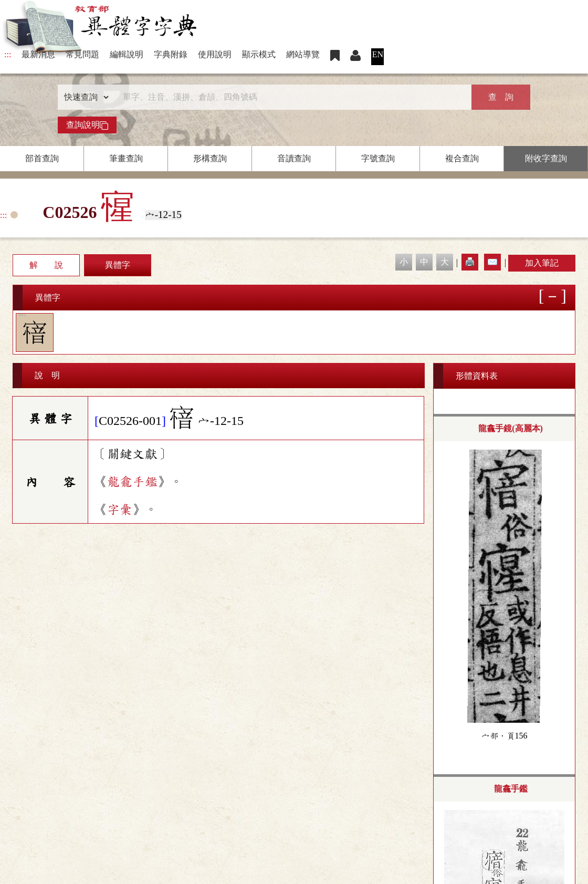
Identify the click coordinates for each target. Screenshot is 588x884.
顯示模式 (259, 54)
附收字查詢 (546, 158)
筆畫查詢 (126, 158)
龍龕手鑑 (132, 482)
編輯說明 (127, 54)
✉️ (492, 262)
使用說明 (215, 54)
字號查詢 (378, 158)
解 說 (46, 265)
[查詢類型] (84, 97)
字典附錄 (171, 54)
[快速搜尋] (290, 97)
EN (378, 54)
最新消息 (38, 54)
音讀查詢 (294, 158)
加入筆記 (542, 263)
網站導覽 (303, 54)
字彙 (120, 509)
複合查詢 (462, 158)
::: (8, 54)
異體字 (118, 265)
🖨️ (470, 262)
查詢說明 (87, 125)
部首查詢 (42, 158)
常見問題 (82, 54)
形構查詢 (210, 158)
